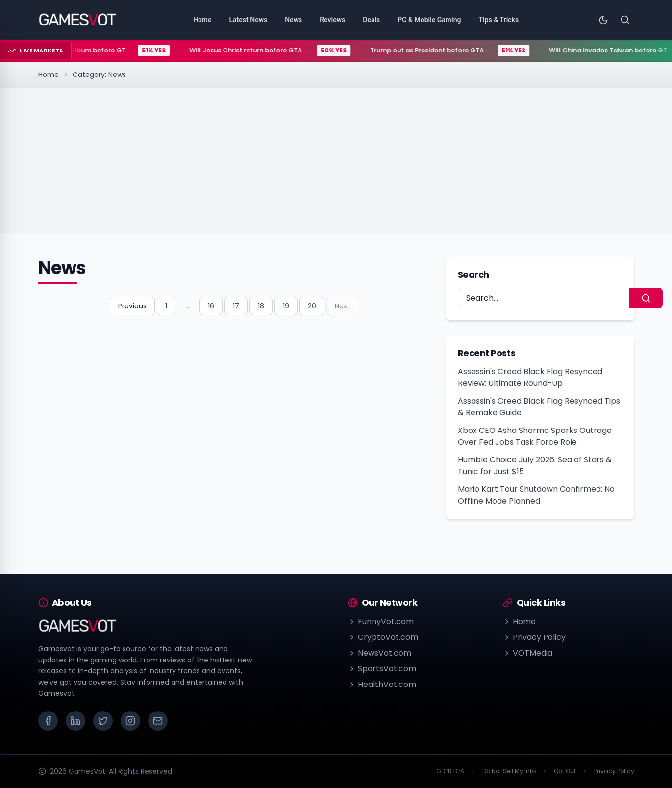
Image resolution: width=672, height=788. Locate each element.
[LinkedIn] (75, 721)
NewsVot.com (380, 653)
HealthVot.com (382, 684)
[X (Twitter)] (103, 721)
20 (312, 306)
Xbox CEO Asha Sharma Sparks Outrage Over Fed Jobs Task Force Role (535, 436)
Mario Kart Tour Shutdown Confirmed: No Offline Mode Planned (536, 495)
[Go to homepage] (78, 20)
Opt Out (565, 771)
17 (236, 306)
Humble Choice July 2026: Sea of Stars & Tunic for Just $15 (535, 466)
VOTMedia (528, 653)
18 (261, 306)
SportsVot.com (382, 669)
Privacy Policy (534, 637)
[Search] (625, 20)
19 (286, 306)
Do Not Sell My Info (509, 771)
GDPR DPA (450, 771)
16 (211, 306)
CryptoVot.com (383, 637)
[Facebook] (48, 721)
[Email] (158, 721)
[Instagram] (130, 721)
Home (49, 75)
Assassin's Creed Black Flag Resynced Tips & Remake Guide (539, 407)
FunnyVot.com (381, 622)
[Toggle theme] (603, 20)
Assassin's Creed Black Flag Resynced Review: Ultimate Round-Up (530, 377)
